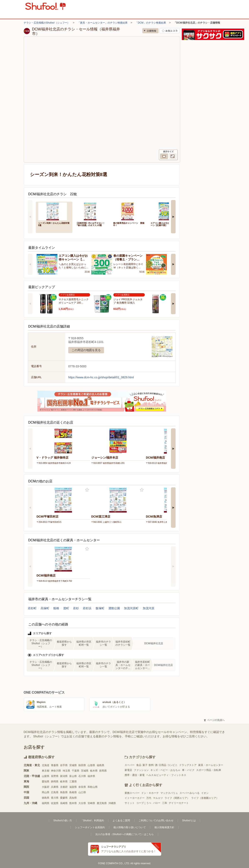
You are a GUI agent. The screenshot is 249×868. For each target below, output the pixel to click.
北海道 (46, 765)
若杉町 (32, 608)
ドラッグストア (188, 765)
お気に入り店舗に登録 (170, 31)
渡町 (66, 608)
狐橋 (56, 608)
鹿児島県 (102, 803)
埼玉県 (66, 771)
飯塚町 (100, 608)
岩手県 (64, 765)
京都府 (64, 787)
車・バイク (188, 770)
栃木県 (94, 771)
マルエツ (158, 798)
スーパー (130, 765)
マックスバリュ (169, 793)
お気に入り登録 (87, 490)
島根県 (73, 792)
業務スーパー (132, 793)
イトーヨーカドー (135, 798)
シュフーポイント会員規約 (90, 827)
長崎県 (64, 803)
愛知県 (46, 782)
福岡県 (46, 803)
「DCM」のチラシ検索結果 (151, 23)
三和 (165, 803)
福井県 (91, 776)
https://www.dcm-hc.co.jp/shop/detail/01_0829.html (101, 377)
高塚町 (45, 608)
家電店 (128, 770)
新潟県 (64, 776)
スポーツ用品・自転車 (209, 770)
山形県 (91, 765)
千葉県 (76, 771)
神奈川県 (56, 771)
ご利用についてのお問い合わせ (156, 820)
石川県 (82, 776)
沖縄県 (112, 803)
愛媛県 (64, 798)
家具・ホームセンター (211, 765)
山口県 (82, 792)
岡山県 (46, 792)
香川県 (55, 798)
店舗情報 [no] (150, 31)
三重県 (73, 782)
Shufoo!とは (189, 820)
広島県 (55, 792)
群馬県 (103, 771)
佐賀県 (55, 803)
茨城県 (85, 771)
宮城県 (73, 765)
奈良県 (82, 787)
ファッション (141, 770)
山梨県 (46, 776)
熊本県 (73, 803)
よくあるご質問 (121, 820)
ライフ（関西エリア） (177, 798)
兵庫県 (55, 787)
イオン (205, 793)
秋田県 (82, 765)
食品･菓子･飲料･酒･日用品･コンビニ (157, 765)
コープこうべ (144, 803)
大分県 (82, 803)
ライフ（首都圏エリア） (205, 798)
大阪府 (46, 787)
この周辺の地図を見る (86, 350)
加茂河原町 (131, 608)
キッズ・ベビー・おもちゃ (165, 770)
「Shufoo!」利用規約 (92, 820)
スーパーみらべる (190, 793)
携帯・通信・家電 (135, 775)
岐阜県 (64, 782)
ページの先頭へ (214, 720)
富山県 (73, 776)
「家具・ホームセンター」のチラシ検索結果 (103, 23)
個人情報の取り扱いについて (130, 827)
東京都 (46, 771)
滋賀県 (73, 787)
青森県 (55, 765)
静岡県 (55, 782)
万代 (149, 798)
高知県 (73, 798)
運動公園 (114, 608)
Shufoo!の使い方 (63, 820)
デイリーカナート (179, 803)
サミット (130, 803)
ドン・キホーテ (150, 793)
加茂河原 (149, 608)
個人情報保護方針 (164, 827)
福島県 (100, 765)
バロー (157, 803)
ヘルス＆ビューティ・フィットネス (166, 775)
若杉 (76, 608)
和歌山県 (93, 787)
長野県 (55, 776)
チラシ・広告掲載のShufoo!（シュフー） (47, 23)
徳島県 (46, 798)
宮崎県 (91, 803)
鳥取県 (64, 792)
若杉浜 (87, 608)
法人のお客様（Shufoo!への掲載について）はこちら (124, 834)
